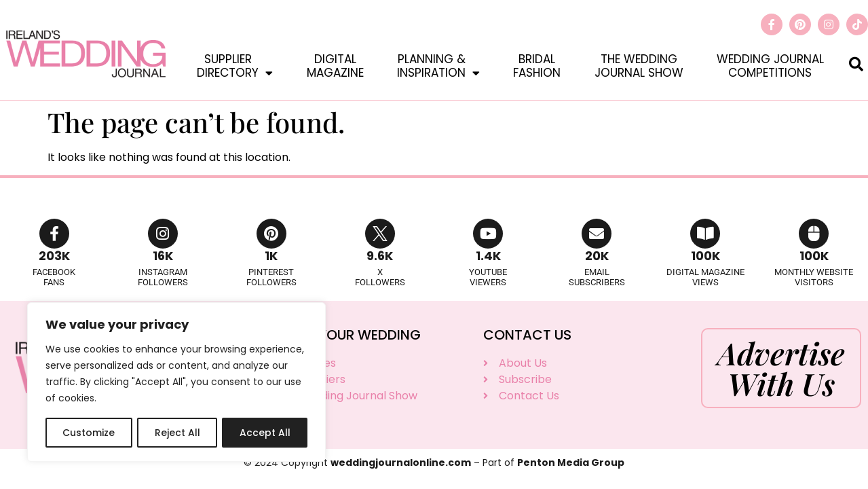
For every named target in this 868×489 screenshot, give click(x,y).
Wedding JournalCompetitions (770, 66)
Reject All (177, 433)
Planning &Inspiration (438, 66)
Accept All (265, 433)
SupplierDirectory (235, 66)
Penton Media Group (571, 463)
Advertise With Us (781, 368)
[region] (176, 382)
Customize (89, 433)
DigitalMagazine (335, 66)
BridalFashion (537, 66)
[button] (856, 64)
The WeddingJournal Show (639, 66)
